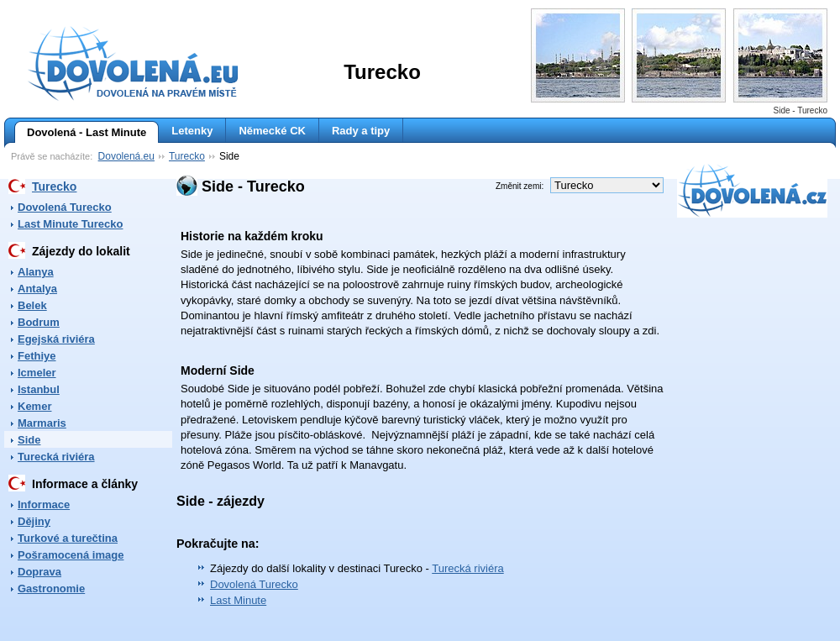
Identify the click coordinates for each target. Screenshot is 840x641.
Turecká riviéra (56, 457)
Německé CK (272, 131)
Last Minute (238, 600)
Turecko (187, 156)
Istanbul (39, 389)
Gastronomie (51, 588)
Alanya (36, 272)
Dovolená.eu (126, 156)
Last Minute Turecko (70, 224)
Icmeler (37, 373)
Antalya (37, 289)
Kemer (34, 406)
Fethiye (37, 356)
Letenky (192, 131)
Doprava (39, 572)
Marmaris (42, 423)
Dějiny (34, 521)
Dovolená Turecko (65, 207)
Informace (44, 504)
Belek (32, 305)
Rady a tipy (361, 131)
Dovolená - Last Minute (80, 133)
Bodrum (39, 322)
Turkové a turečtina (68, 538)
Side (29, 440)
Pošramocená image (71, 555)
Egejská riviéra (56, 339)
